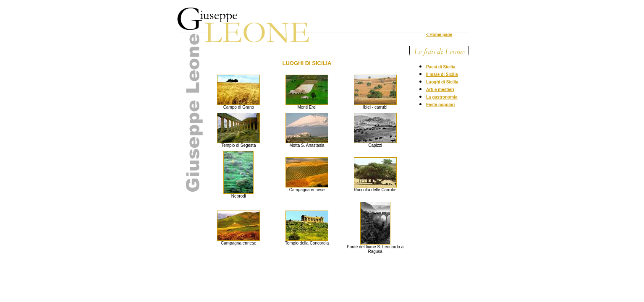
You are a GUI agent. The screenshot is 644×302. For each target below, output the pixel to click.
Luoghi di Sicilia (442, 82)
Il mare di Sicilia (442, 74)
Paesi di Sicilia (441, 67)
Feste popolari (440, 105)
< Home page (439, 35)
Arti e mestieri (440, 90)
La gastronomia (442, 97)
